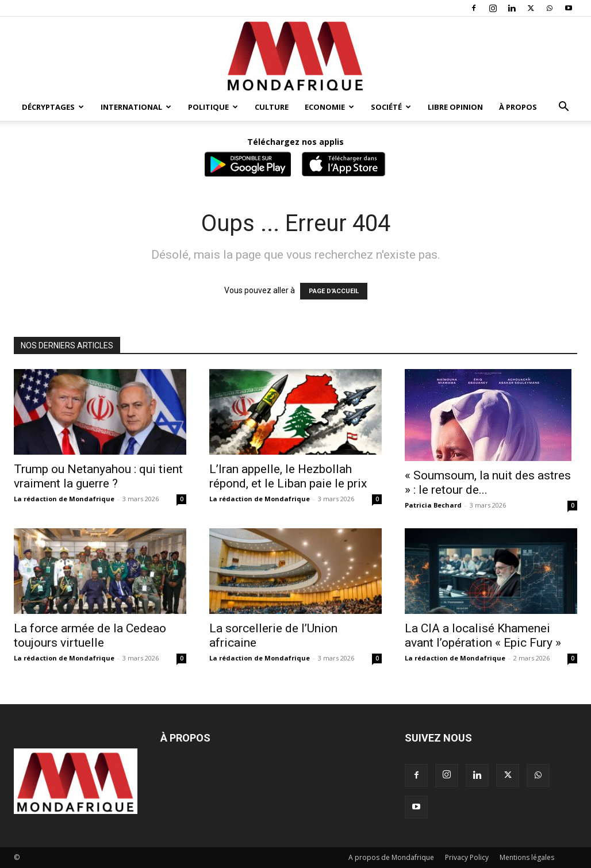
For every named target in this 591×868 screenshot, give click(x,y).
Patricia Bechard (433, 505)
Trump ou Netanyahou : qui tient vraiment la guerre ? (98, 476)
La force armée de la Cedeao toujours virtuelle (90, 635)
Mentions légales (527, 857)
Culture (272, 107)
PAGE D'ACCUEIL (334, 291)
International (136, 107)
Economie (329, 107)
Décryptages (53, 107)
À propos (518, 107)
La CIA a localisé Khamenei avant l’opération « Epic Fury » (483, 635)
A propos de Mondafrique (391, 857)
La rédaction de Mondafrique (64, 499)
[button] (563, 108)
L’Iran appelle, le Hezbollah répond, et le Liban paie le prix (288, 476)
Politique (213, 107)
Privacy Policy (467, 857)
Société (391, 107)
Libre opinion (455, 107)
